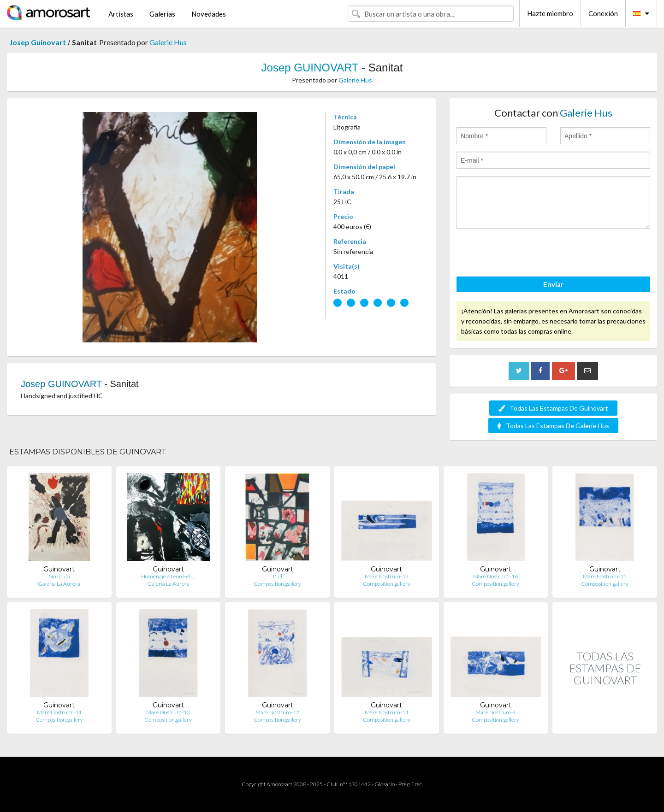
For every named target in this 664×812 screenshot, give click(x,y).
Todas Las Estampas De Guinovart (553, 408)
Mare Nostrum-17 (387, 576)
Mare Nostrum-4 (496, 712)
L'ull (278, 576)
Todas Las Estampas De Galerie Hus (553, 426)
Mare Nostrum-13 (168, 712)
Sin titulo (59, 576)
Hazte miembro (550, 13)
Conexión (603, 13)
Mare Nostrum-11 (387, 712)
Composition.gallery (277, 584)
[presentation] (527, 254)
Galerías (162, 14)
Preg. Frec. (411, 784)
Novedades (209, 14)
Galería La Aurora (59, 584)
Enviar (553, 284)
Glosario (385, 784)
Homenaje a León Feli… (168, 576)
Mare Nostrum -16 (495, 576)
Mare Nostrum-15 (605, 576)
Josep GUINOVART (310, 68)
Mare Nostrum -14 (59, 712)
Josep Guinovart (38, 42)
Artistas (121, 14)
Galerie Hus (168, 42)
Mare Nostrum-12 (277, 712)
